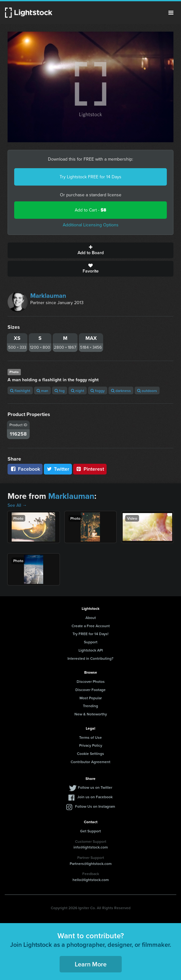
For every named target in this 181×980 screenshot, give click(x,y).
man (42, 391)
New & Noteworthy (91, 714)
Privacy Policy (91, 745)
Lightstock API (91, 650)
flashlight (20, 391)
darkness (121, 391)
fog (60, 391)
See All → (17, 505)
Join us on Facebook (95, 797)
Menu (171, 13)
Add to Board (90, 250)
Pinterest (90, 469)
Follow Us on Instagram (95, 806)
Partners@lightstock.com (91, 864)
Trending (90, 706)
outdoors (147, 391)
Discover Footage (90, 690)
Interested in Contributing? (90, 658)
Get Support (90, 831)
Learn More (91, 964)
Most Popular (91, 698)
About (91, 618)
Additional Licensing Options (91, 225)
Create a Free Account (91, 626)
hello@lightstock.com (91, 880)
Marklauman (48, 296)
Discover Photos (91, 681)
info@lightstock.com (91, 847)
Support (91, 642)
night (78, 391)
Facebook (25, 469)
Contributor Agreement (90, 762)
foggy (98, 391)
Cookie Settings (90, 753)
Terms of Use (90, 737)
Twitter (58, 469)
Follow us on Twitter (95, 787)
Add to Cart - (90, 210)
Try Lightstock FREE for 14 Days (90, 177)
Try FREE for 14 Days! (90, 634)
